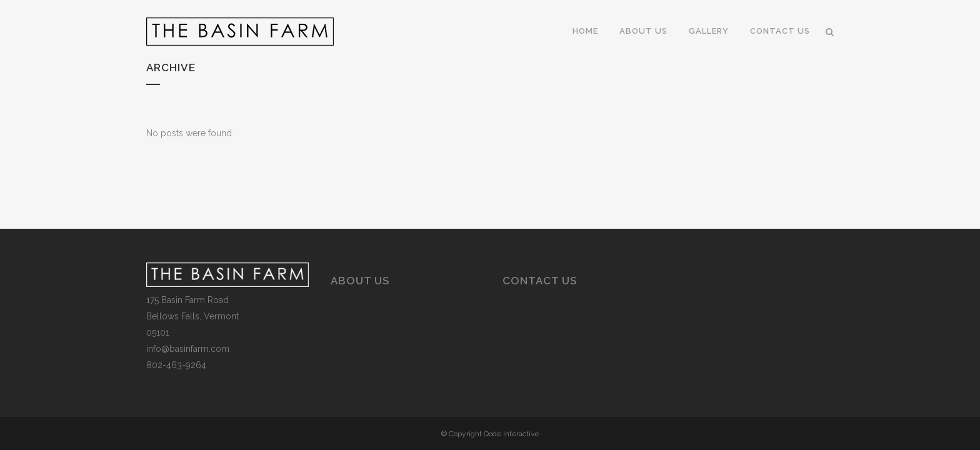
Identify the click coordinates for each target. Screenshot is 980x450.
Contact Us (540, 281)
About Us (360, 281)
